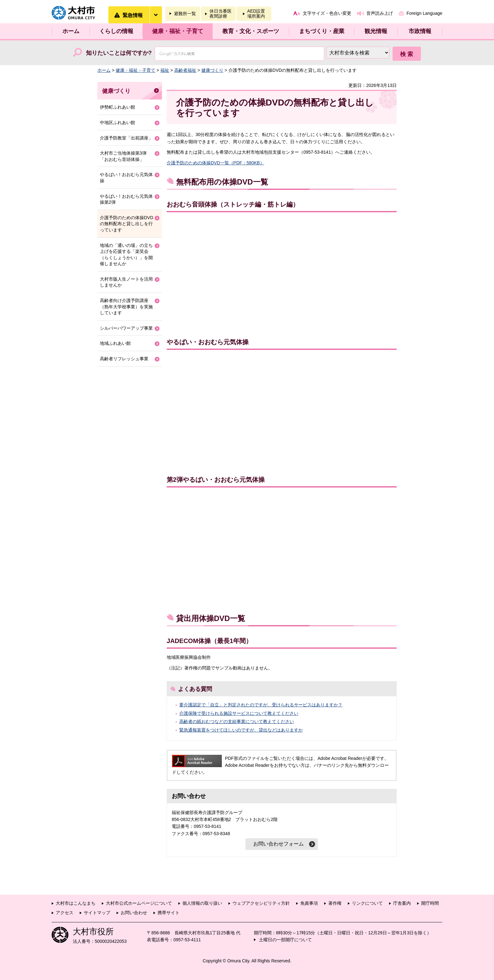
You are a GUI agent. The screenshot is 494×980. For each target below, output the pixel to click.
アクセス (65, 913)
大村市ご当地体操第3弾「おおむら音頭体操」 (123, 156)
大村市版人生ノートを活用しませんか (126, 282)
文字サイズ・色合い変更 (327, 13)
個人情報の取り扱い (202, 903)
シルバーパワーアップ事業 (126, 328)
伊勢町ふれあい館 (118, 107)
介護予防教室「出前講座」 (126, 138)
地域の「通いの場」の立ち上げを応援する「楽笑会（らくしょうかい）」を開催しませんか (126, 255)
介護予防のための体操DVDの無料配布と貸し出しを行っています (127, 224)
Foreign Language (424, 13)
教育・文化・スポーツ (251, 31)
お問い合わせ (134, 913)
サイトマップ (97, 913)
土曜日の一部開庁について (285, 940)
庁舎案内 (402, 903)
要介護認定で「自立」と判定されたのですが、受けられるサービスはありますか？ (261, 705)
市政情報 (420, 31)
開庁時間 (430, 903)
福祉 (165, 70)
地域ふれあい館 (115, 343)
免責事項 (309, 903)
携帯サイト (169, 913)
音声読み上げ (380, 13)
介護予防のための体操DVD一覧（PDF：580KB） (215, 163)
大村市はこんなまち (76, 903)
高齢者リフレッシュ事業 (124, 359)
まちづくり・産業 (322, 31)
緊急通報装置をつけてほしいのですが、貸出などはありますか (241, 730)
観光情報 (376, 31)
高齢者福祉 (185, 70)
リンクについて (367, 903)
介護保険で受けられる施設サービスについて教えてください (239, 713)
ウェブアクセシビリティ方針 (261, 903)
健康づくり (212, 70)
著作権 (335, 903)
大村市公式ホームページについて (139, 903)
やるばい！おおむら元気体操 (126, 178)
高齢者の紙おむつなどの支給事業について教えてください (237, 721)
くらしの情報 (116, 31)
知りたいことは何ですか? (119, 53)
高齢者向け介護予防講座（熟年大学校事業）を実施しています (126, 307)
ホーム (71, 31)
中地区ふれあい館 (118, 122)
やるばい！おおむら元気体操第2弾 (126, 199)
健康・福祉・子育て (178, 31)
